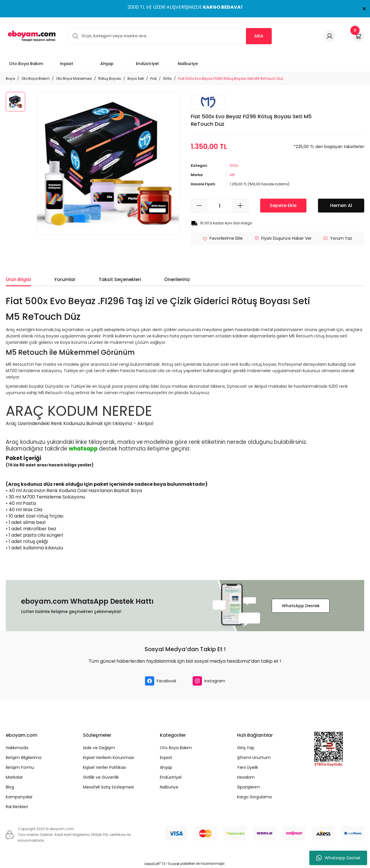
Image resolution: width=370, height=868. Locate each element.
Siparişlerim (248, 787)
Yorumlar (65, 279)
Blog (10, 787)
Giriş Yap (246, 748)
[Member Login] (330, 36)
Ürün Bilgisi (18, 279)
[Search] (170, 36)
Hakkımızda (17, 748)
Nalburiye (169, 787)
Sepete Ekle (283, 205)
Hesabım (246, 777)
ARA (259, 36)
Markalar (14, 777)
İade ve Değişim (99, 748)
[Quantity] (220, 206)
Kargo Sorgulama (254, 797)
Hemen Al (341, 205)
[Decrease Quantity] (199, 206)
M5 (232, 175)
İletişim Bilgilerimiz (24, 758)
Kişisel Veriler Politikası (104, 767)
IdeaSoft (153, 864)
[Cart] (358, 36)
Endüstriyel (171, 777)
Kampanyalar (19, 797)
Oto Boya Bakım (176, 748)
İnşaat (166, 758)
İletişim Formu (20, 767)
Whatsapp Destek (338, 858)
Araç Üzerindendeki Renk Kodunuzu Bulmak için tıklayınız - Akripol (79, 423)
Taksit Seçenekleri (120, 279)
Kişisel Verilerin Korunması (109, 758)
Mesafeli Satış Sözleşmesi (108, 787)
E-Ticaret (172, 864)
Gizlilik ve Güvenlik (101, 777)
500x (234, 166)
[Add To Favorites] (223, 238)
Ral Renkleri (17, 807)
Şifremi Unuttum (254, 758)
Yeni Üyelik (248, 767)
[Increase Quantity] (240, 206)
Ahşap (166, 767)
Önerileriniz (177, 279)
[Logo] (31, 36)
